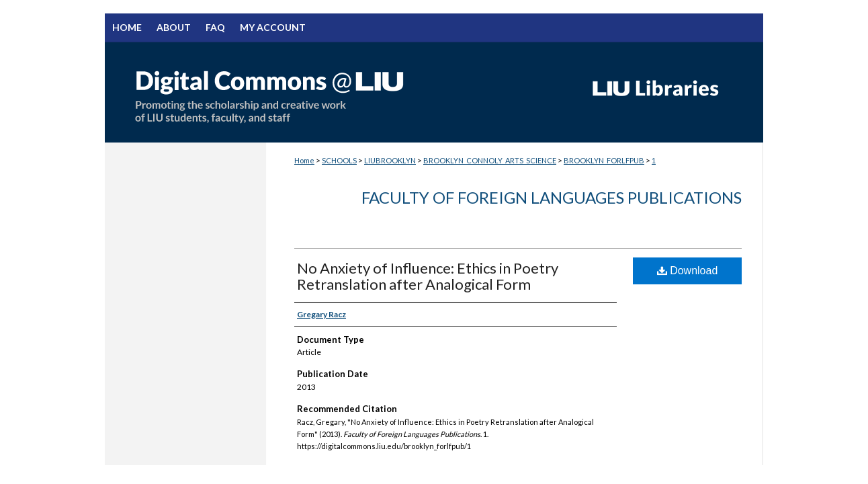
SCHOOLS (339, 160)
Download (688, 271)
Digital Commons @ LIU (340, 92)
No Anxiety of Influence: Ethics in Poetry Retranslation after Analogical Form (428, 276)
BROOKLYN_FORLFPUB (604, 160)
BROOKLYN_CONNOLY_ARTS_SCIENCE (490, 160)
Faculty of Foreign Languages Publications (552, 197)
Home (304, 160)
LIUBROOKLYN (390, 160)
